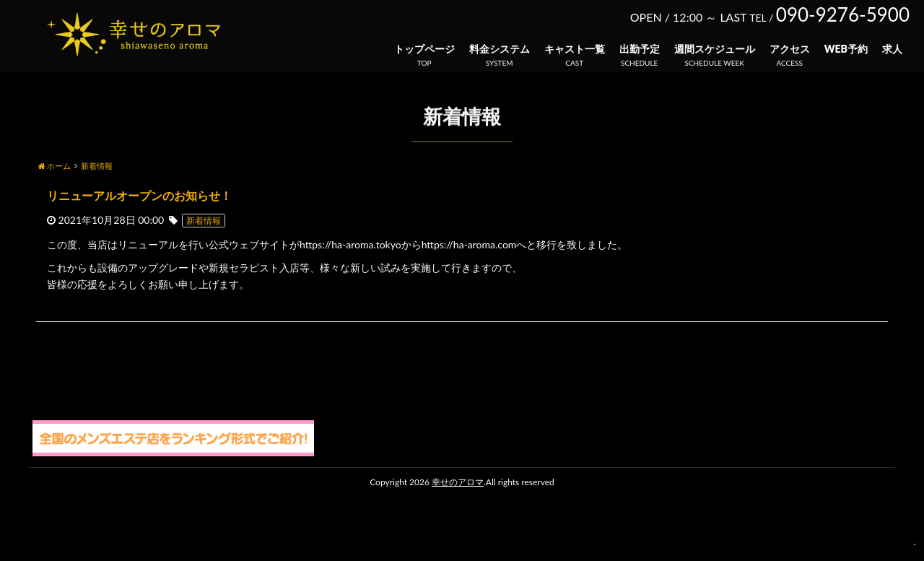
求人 (892, 49)
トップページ (424, 49)
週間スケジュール (715, 49)
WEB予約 (846, 49)
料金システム (500, 49)
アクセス (790, 49)
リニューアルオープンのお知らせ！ (139, 195)
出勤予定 (640, 49)
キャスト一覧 (575, 49)
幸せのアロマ (458, 482)
